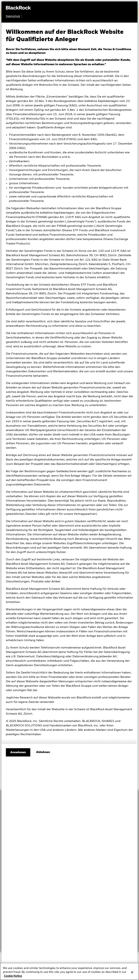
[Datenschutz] (14, 16)
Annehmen (18, 752)
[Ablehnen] (43, 752)
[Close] (132, 973)
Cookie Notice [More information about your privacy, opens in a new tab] (13, 976)
